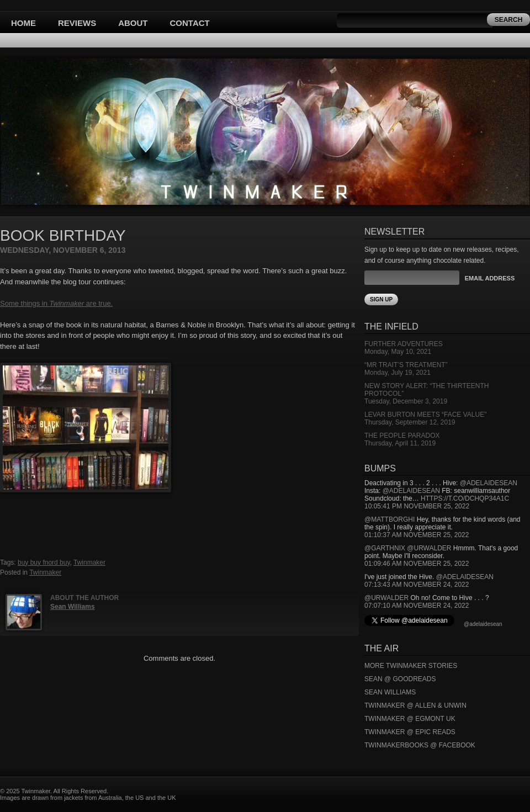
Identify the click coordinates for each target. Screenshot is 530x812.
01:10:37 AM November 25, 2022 (417, 535)
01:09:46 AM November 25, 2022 (417, 564)
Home (23, 23)
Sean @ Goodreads (400, 679)
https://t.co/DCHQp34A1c (465, 498)
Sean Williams (73, 607)
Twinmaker (89, 562)
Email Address (490, 278)
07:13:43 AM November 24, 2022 (417, 585)
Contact (190, 23)
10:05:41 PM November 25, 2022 (417, 506)
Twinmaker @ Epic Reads (410, 732)
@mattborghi (389, 519)
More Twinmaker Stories (411, 666)
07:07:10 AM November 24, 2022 (417, 606)
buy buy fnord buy (44, 562)
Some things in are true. (56, 303)
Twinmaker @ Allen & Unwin (415, 705)
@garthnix (385, 548)
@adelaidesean (489, 483)
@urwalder (429, 548)
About (133, 23)
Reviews (77, 23)
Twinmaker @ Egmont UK (410, 719)
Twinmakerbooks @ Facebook (420, 745)
